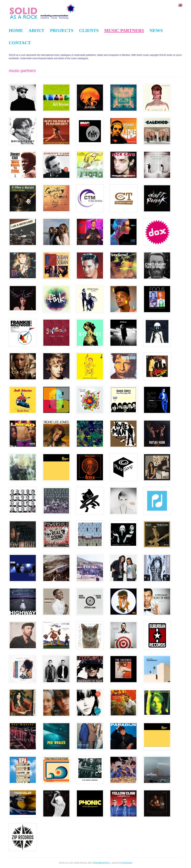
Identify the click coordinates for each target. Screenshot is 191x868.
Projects (62, 30)
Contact (20, 43)
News (156, 30)
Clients (89, 30)
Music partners (124, 30)
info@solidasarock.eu (101, 863)
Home (16, 30)
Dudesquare (127, 863)
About (36, 30)
